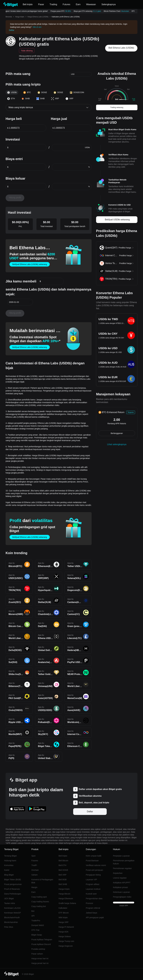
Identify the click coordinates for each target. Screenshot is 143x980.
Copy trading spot (39, 897)
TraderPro (36, 921)
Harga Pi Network (66, 927)
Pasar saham (37, 954)
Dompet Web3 (38, 925)
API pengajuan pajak (95, 917)
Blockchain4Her (11, 922)
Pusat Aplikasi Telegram (42, 940)
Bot (33, 911)
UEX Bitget (9, 899)
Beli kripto (63, 856)
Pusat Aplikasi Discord (41, 944)
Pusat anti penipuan (94, 870)
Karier (7, 870)
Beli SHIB (63, 884)
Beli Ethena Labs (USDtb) (121, 48)
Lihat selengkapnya (117, 444)
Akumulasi (126, 11)
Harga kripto (20, 17)
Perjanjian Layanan (121, 856)
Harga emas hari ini (40, 959)
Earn (34, 892)
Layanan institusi (93, 889)
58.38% (69, 11)
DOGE (42, 93)
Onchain (35, 870)
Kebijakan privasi (120, 887)
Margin (34, 887)
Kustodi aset (91, 894)
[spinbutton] (28, 128)
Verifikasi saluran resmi (96, 865)
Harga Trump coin (66, 941)
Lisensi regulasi (120, 878)
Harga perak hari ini (40, 963)
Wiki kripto (63, 917)
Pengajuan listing (93, 875)
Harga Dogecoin (66, 946)
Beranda (9, 17)
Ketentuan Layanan (121, 892)
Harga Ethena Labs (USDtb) (38, 17)
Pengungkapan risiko (122, 897)
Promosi (89, 903)
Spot (33, 856)
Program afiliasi (92, 884)
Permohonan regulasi (122, 868)
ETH (11, 99)
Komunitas (9, 865)
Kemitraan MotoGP (12, 913)
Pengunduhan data (94, 899)
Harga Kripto (64, 889)
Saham (34, 875)
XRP (55, 99)
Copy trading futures (40, 902)
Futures (35, 861)
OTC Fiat (35, 930)
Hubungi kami (10, 861)
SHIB (26, 99)
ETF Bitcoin (64, 913)
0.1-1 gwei (98, 11)
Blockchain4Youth (12, 917)
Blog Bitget (9, 875)
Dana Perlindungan (13, 894)
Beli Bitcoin (63, 861)
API (33, 916)
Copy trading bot (39, 906)
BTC (27, 93)
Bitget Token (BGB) (13, 880)
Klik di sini (37, 27)
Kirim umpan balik (93, 856)
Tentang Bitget (10, 856)
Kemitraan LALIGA (12, 908)
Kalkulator (63, 908)
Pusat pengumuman (13, 884)
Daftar (12, 30)
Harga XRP (64, 922)
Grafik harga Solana (67, 903)
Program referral (93, 908)
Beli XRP (63, 875)
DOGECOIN (77, 93)
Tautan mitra (10, 903)
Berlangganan (117, 433)
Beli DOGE (63, 870)
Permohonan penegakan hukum (124, 862)
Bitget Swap (37, 935)
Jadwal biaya (91, 913)
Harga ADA (64, 932)
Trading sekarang (117, 107)
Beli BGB (63, 880)
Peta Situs (9, 927)
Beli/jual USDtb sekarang (117, 220)
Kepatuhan (118, 873)
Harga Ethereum (66, 899)
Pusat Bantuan (92, 861)
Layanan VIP (91, 880)
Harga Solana (65, 936)
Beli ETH (62, 865)
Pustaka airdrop (38, 949)
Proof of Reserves (12, 889)
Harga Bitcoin (65, 894)
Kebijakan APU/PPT (122, 883)
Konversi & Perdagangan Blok (42, 881)
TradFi (34, 865)
